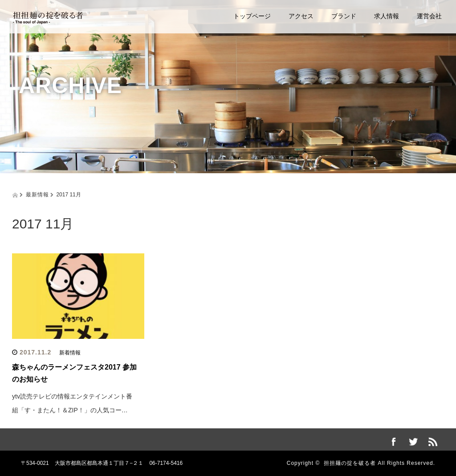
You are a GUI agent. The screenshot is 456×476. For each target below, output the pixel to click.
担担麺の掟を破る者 (350, 463)
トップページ (252, 16)
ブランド (344, 16)
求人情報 (387, 16)
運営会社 (429, 16)
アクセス (301, 16)
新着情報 (70, 353)
